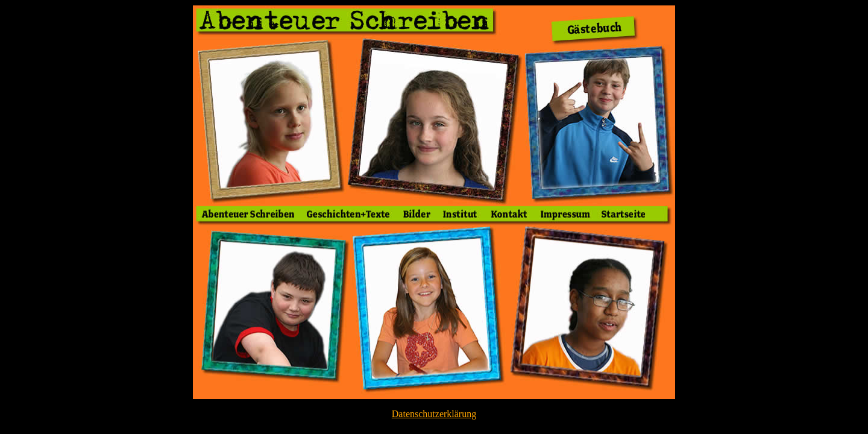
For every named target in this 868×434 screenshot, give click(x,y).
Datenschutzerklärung (434, 414)
